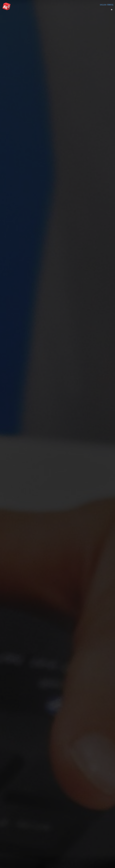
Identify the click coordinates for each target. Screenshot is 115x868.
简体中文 (110, 5)
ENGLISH (103, 5)
